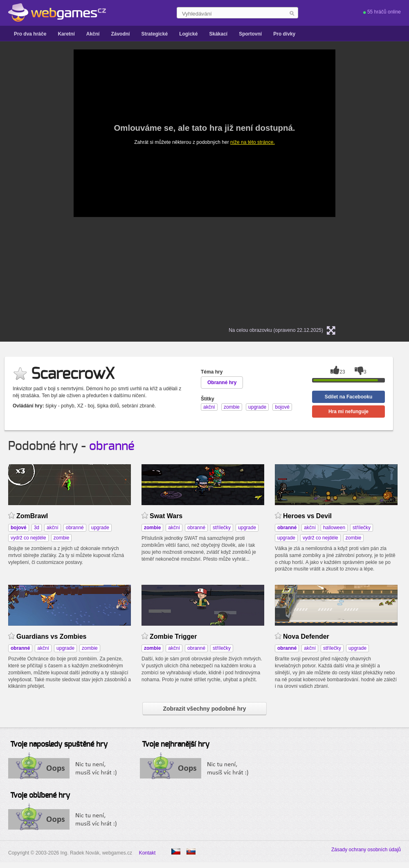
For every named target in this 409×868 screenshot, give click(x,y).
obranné (112, 446)
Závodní (120, 34)
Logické (188, 34)
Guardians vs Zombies (51, 636)
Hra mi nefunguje (348, 412)
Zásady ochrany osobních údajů (366, 850)
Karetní (66, 34)
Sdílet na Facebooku (349, 397)
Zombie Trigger (173, 636)
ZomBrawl (32, 516)
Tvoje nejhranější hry (176, 745)
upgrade (100, 528)
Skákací (218, 34)
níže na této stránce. (253, 142)
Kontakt (147, 853)
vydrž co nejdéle (28, 538)
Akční (93, 34)
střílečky (222, 528)
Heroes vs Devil (307, 516)
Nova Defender (306, 636)
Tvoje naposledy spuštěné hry (59, 745)
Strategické (154, 34)
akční (53, 528)
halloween (334, 528)
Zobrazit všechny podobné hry (204, 709)
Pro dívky (284, 34)
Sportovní (250, 34)
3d (37, 528)
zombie (62, 538)
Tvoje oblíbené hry (40, 796)
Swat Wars (166, 516)
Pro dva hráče (30, 34)
